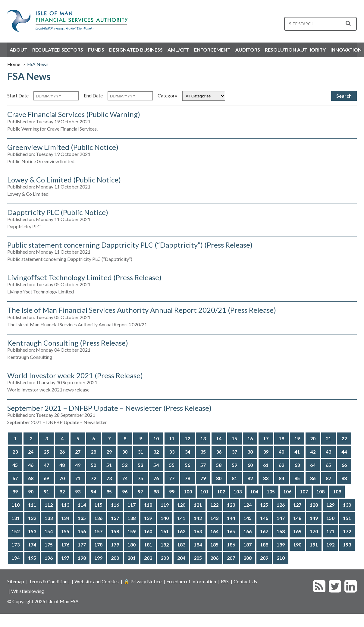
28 (93, 452)
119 (165, 505)
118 (148, 505)
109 (337, 491)
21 (328, 438)
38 (250, 452)
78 (187, 478)
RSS (225, 581)
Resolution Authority (295, 50)
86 (313, 478)
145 (248, 518)
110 (16, 505)
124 (248, 505)
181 (148, 545)
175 (49, 545)
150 (330, 518)
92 (62, 491)
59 (234, 465)
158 (115, 531)
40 (281, 452)
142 (198, 518)
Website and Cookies (97, 581)
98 (156, 491)
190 (297, 545)
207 (231, 558)
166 (248, 531)
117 (132, 505)
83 (266, 478)
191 (314, 545)
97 (140, 491)
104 (254, 491)
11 (172, 438)
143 (214, 518)
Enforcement (212, 50)
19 (297, 438)
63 (297, 465)
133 (49, 518)
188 (264, 545)
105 (271, 491)
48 (62, 465)
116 (115, 505)
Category (167, 95)
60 (250, 465)
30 (125, 452)
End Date (93, 95)
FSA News (38, 64)
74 (125, 478)
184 (198, 545)
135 (82, 518)
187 (248, 545)
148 (297, 518)
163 (198, 531)
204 (181, 558)
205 (198, 558)
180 (132, 545)
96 (125, 491)
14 (219, 438)
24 (31, 452)
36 (219, 452)
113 (65, 505)
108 (320, 491)
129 (330, 505)
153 (32, 531)
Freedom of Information (191, 581)
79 (203, 478)
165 (231, 531)
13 (203, 438)
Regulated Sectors (58, 50)
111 (32, 505)
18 (281, 438)
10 (156, 438)
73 (109, 478)
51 (109, 465)
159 (132, 531)
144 (231, 518)
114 (82, 505)
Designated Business (136, 50)
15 (234, 438)
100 (188, 491)
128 (314, 505)
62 (281, 465)
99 (172, 491)
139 (148, 518)
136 (98, 518)
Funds (96, 50)
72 (93, 478)
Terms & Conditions (49, 581)
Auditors (248, 50)
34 (187, 452)
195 (32, 558)
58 (219, 465)
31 (140, 452)
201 (132, 558)
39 (266, 452)
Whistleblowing (28, 591)
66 (344, 465)
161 (165, 531)
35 (203, 452)
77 (172, 478)
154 (49, 531)
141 (181, 518)
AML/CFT (178, 50)
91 (46, 491)
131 (16, 518)
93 (78, 491)
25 (46, 452)
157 (98, 531)
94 (93, 491)
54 (156, 465)
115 (98, 505)
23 (15, 452)
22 (344, 438)
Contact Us (245, 581)
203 (165, 558)
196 (49, 558)
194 (16, 558)
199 (98, 558)
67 (15, 478)
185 (214, 545)
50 (93, 465)
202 (148, 558)
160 (148, 531)
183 (181, 545)
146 (264, 518)
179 (115, 545)
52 (125, 465)
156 (82, 531)
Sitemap (16, 581)
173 (16, 545)
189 (281, 545)
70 (62, 478)
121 (198, 505)
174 (32, 545)
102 (221, 491)
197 (65, 558)
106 (287, 491)
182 (165, 545)
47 (46, 465)
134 (65, 518)
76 (156, 478)
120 (181, 505)
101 (204, 491)
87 (328, 478)
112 (49, 505)
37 (234, 452)
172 (347, 531)
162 (181, 531)
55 (172, 465)
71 (78, 478)
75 (140, 478)
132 (32, 518)
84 (281, 478)
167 (264, 531)
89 (15, 491)
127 (297, 505)
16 (250, 438)
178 (98, 545)
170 (314, 531)
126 (281, 505)
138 (132, 518)
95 (109, 491)
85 (297, 478)
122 (214, 505)
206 (214, 558)
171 (330, 531)
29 (109, 452)
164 (214, 531)
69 (46, 478)
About (19, 50)
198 (82, 558)
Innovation (346, 50)
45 (15, 465)
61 (266, 465)
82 (250, 478)
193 (347, 545)
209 (264, 558)
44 (344, 452)
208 (248, 558)
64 (313, 465)
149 (314, 518)
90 (31, 491)
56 (187, 465)
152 (16, 531)
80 (219, 478)
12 (187, 438)
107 (304, 491)
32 (156, 452)
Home (14, 64)
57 (203, 465)
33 (172, 452)
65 (328, 465)
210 (281, 558)
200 (115, 558)
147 (281, 518)
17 (266, 438)
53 (140, 465)
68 (31, 478)
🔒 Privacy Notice (143, 581)
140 (165, 518)
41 (297, 452)
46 (31, 465)
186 (231, 545)
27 (78, 452)
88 (344, 478)
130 (347, 505)
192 (330, 545)
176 (65, 545)
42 (313, 452)
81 (234, 478)
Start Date (18, 95)
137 (115, 518)
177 (82, 545)
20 (313, 438)
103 (238, 491)
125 (264, 505)
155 (65, 531)
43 (328, 452)
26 (62, 452)
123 (231, 505)
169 (297, 531)
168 (281, 531)
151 (347, 518)
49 (78, 465)
